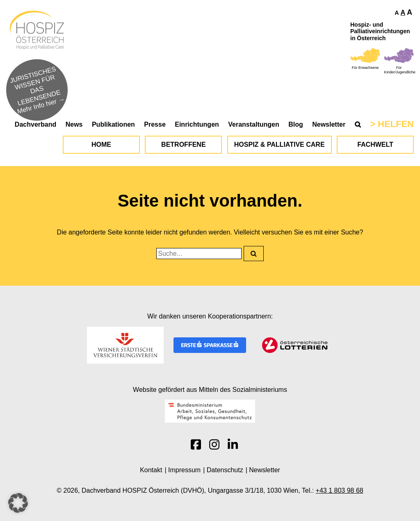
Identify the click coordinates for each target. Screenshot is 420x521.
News (74, 124)
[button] (18, 503)
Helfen (396, 124)
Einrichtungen (197, 124)
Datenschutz (225, 470)
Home (101, 144)
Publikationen (113, 124)
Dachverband (35, 124)
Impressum (184, 470)
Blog (296, 124)
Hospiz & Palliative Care (280, 144)
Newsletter (329, 124)
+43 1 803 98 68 (340, 490)
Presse (155, 124)
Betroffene (183, 144)
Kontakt (151, 470)
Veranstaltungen (253, 124)
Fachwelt (375, 144)
